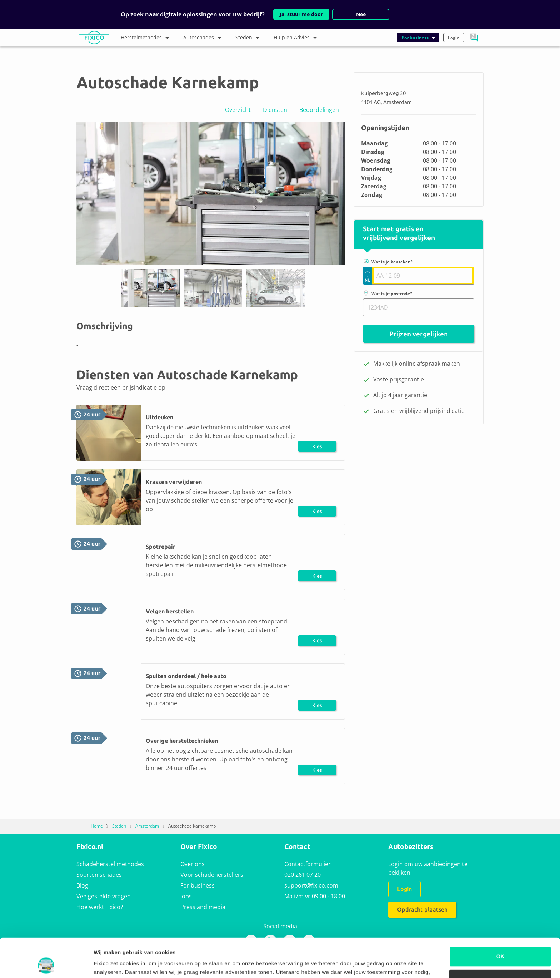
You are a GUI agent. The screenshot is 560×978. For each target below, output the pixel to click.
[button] (474, 38)
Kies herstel (317, 448)
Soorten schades (99, 875)
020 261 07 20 (302, 875)
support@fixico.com (311, 885)
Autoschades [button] (204, 38)
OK (501, 920)
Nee (361, 14)
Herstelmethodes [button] (147, 38)
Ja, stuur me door (301, 14)
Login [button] (454, 38)
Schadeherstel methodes (110, 864)
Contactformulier (307, 864)
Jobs (186, 896)
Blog (82, 885)
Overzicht (238, 110)
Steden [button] (249, 38)
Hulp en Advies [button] (297, 38)
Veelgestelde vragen (104, 896)
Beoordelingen (319, 110)
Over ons (192, 864)
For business (197, 885)
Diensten (275, 110)
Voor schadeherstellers (212, 875)
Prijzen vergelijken (419, 334)
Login (404, 889)
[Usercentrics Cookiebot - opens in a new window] (46, 964)
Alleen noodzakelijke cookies (500, 943)
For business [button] (419, 38)
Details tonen (111, 964)
